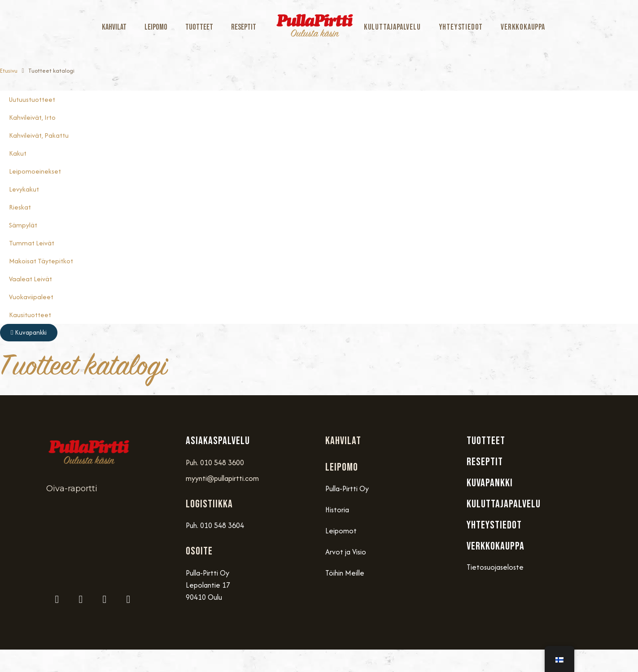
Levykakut (24, 189)
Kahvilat (114, 27)
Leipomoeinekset (35, 171)
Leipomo (156, 27)
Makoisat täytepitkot (41, 261)
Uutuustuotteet (32, 99)
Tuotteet (199, 27)
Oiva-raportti (72, 489)
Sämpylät (23, 225)
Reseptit (244, 27)
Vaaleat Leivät (31, 279)
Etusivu (9, 71)
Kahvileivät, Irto (32, 117)
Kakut (18, 153)
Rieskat (20, 207)
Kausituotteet (30, 315)
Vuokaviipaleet (31, 297)
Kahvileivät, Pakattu (39, 135)
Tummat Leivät (32, 243)
